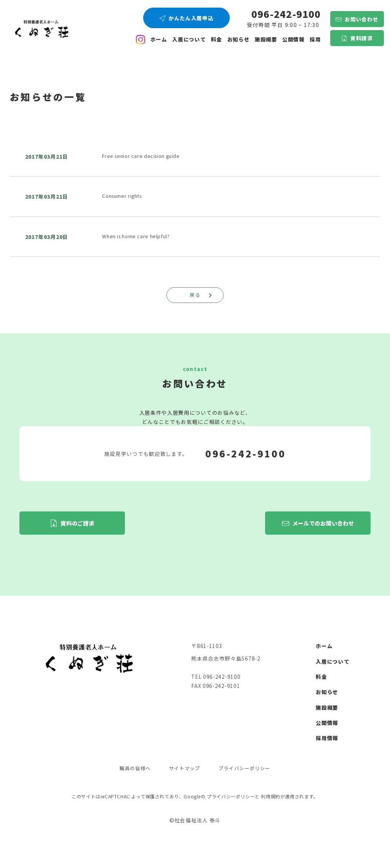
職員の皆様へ (132, 769)
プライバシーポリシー (247, 769)
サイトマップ (184, 769)
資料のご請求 (78, 524)
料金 (217, 39)
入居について (189, 39)
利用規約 (270, 794)
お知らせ (239, 39)
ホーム (159, 39)
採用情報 (327, 739)
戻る (202, 295)
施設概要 (266, 39)
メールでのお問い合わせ (323, 524)
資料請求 (362, 38)
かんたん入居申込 (191, 18)
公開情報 (327, 724)
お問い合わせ (361, 19)
